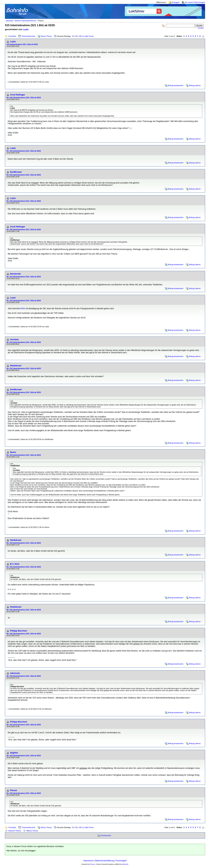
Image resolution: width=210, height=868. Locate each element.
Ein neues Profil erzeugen (195, 2)
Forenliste (12, 36)
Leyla (26, 29)
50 (76, 36)
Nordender (16, 274)
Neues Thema (46, 36)
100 (80, 36)
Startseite (9, 21)
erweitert (201, 28)
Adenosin (15, 673)
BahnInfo (125, 864)
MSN (23, 309)
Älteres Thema (32, 831)
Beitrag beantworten (176, 85)
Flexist (13, 790)
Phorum (93, 864)
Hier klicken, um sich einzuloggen (21, 851)
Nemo (13, 452)
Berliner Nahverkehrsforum (26, 21)
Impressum (88, 861)
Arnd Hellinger (18, 95)
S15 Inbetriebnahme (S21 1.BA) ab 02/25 (22, 44)
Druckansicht (106, 835)
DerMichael (16, 172)
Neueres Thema (15, 831)
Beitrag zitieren (195, 85)
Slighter (14, 753)
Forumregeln (121, 861)
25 (73, 36)
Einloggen (176, 2)
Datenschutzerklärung (104, 861)
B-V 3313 (15, 564)
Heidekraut (16, 366)
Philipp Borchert (19, 631)
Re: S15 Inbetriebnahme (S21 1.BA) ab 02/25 (24, 98)
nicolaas (14, 339)
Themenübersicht (28, 36)
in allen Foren (89, 36)
